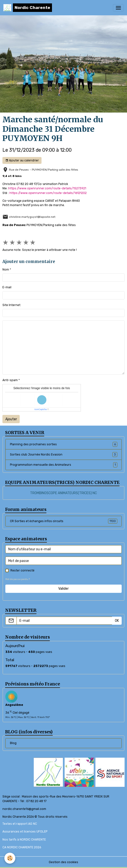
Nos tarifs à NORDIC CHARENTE (24, 840)
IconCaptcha (41, 409)
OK (117, 621)
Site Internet (11, 305)
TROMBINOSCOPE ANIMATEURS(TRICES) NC (63, 493)
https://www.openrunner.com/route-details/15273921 (47, 188)
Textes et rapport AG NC (20, 824)
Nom (6, 270)
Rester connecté (22, 570)
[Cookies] (10, 858)
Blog (13, 743)
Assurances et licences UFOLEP (25, 832)
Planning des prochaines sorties (64, 444)
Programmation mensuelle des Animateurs (64, 465)
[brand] (28, 8)
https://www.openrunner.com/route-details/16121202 (48, 193)
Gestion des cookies (63, 862)
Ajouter (11, 419)
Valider (63, 589)
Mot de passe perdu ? (18, 579)
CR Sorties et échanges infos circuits (64, 521)
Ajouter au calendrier (22, 161)
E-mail (7, 287)
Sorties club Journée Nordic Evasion (64, 455)
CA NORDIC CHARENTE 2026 (22, 847)
